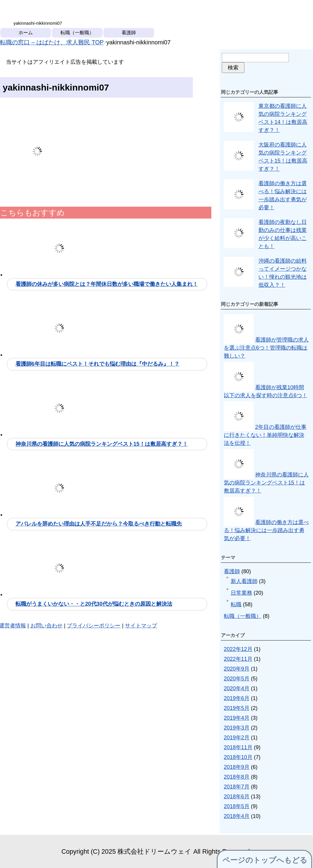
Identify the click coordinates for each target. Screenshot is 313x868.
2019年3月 (237, 728)
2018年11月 (238, 747)
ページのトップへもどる (265, 860)
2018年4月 (237, 816)
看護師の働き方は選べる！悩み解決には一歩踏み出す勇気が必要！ (266, 530)
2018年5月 (237, 806)
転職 (236, 604)
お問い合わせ (47, 626)
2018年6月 (237, 797)
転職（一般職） (77, 33)
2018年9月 (237, 767)
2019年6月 (237, 698)
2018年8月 (237, 777)
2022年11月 (238, 659)
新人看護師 (244, 581)
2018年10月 (238, 757)
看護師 (129, 33)
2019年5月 (237, 708)
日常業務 (241, 593)
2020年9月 (237, 669)
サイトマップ (141, 626)
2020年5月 (237, 679)
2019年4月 (237, 718)
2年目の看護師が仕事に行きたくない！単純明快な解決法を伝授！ (265, 435)
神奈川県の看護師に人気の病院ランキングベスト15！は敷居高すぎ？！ (266, 483)
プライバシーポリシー (94, 626)
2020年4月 (237, 688)
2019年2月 (237, 738)
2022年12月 (238, 649)
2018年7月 (237, 787)
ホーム (26, 33)
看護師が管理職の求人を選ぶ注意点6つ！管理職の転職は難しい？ (266, 348)
